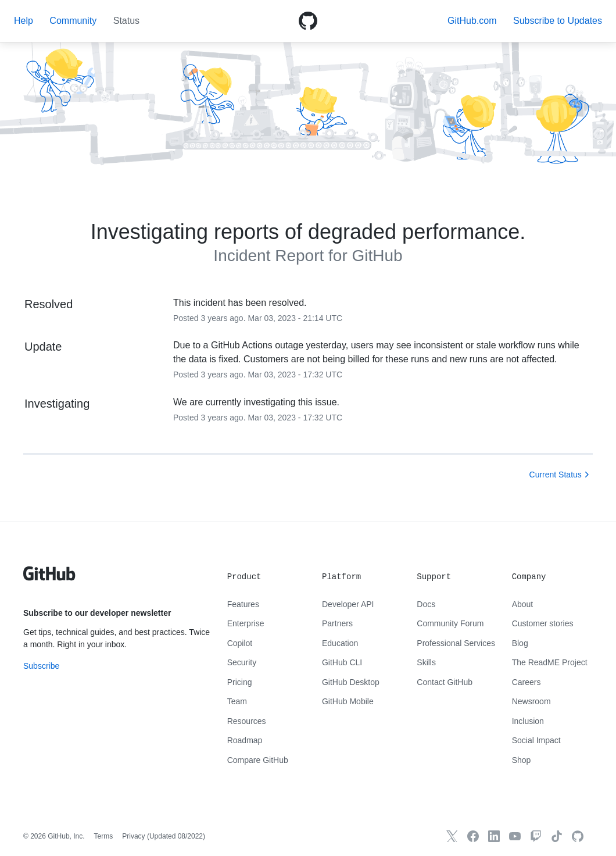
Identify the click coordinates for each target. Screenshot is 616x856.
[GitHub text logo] (49, 580)
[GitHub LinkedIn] (494, 836)
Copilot (240, 643)
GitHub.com (472, 21)
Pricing (240, 682)
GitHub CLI (342, 662)
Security (242, 662)
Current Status (556, 475)
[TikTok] (557, 836)
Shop (522, 760)
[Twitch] (536, 836)
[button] (558, 21)
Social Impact (536, 740)
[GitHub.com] (578, 836)
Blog (520, 643)
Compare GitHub (258, 760)
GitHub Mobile (348, 701)
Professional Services (456, 643)
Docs (426, 604)
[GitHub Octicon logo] (308, 21)
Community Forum (450, 623)
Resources (247, 721)
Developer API (348, 604)
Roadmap (245, 740)
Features (243, 604)
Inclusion (528, 721)
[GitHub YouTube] (515, 836)
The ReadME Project (550, 662)
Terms (104, 836)
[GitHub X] (452, 836)
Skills (426, 662)
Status (126, 21)
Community (73, 21)
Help (24, 21)
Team (237, 701)
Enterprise (246, 623)
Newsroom (531, 701)
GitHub (377, 256)
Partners (337, 623)
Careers (527, 682)
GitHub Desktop (351, 682)
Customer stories (543, 623)
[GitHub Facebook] (473, 836)
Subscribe (41, 666)
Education (340, 643)
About (523, 604)
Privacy (133, 836)
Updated (176, 836)
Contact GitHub (445, 682)
